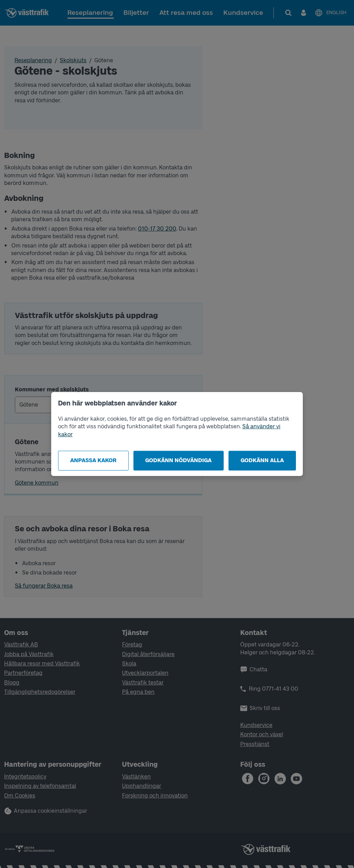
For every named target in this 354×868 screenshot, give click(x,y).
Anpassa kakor (93, 460)
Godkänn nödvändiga (178, 460)
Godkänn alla (262, 460)
